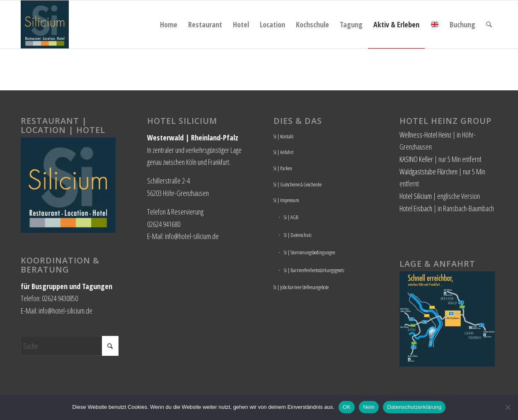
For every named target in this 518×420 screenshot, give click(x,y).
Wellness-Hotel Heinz (425, 135)
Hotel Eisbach (416, 208)
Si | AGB (291, 217)
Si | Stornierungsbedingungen (310, 252)
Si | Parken (283, 168)
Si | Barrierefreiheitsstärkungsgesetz (314, 270)
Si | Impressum (286, 200)
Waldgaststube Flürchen (428, 171)
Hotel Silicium (416, 196)
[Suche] (489, 24)
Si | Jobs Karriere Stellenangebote (301, 287)
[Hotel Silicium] (45, 24)
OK (347, 407)
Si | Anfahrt (283, 152)
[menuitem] (169, 24)
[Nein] (508, 407)
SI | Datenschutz (298, 235)
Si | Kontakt (283, 136)
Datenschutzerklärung (414, 407)
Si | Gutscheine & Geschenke (298, 184)
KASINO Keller (416, 159)
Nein (369, 407)
